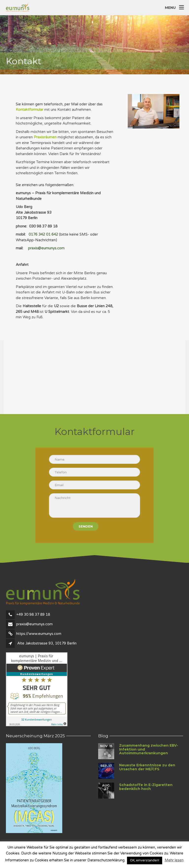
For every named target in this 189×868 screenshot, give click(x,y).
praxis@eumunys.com (46, 248)
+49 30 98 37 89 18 (33, 614)
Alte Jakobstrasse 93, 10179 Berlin (47, 643)
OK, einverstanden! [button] (145, 860)
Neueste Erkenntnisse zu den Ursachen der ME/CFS (147, 767)
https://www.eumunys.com (39, 634)
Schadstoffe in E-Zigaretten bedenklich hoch (146, 787)
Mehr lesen (174, 860)
